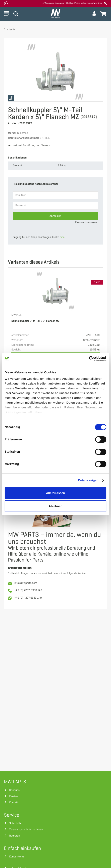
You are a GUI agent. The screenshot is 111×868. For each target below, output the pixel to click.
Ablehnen (55, 506)
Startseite (10, 30)
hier (62, 237)
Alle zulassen (55, 493)
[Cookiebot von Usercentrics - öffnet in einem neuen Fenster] (89, 359)
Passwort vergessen (87, 223)
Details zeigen (88, 480)
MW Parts (17, 315)
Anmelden (55, 216)
